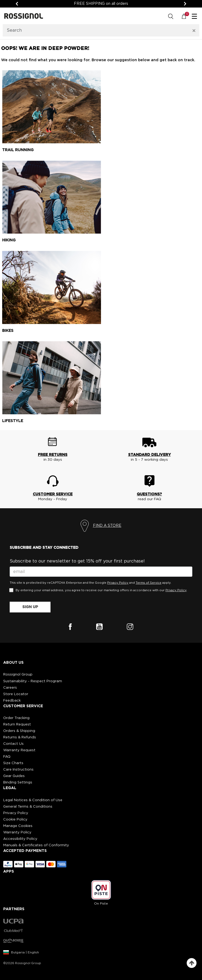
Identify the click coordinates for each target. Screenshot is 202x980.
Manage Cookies (18, 826)
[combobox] (94, 30)
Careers (10, 688)
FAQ (7, 757)
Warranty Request (19, 750)
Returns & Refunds (20, 737)
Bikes (8, 331)
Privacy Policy (118, 583)
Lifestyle (13, 421)
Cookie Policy (15, 820)
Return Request (17, 725)
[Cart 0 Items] (187, 16)
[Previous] (17, 4)
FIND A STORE (107, 526)
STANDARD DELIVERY (149, 455)
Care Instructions (18, 770)
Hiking (9, 240)
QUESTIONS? (149, 494)
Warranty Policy (17, 832)
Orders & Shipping (19, 731)
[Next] (185, 4)
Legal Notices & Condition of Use (33, 800)
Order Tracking (16, 718)
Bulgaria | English (25, 952)
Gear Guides (14, 776)
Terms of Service (149, 583)
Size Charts (13, 763)
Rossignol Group (18, 675)
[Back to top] (192, 963)
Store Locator (16, 694)
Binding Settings (18, 783)
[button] (101, 682)
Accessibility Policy (20, 839)
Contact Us (13, 744)
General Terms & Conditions (28, 807)
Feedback (12, 701)
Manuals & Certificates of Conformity (36, 845)
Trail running (18, 150)
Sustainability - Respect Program (33, 681)
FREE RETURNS (53, 455)
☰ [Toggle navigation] (194, 17)
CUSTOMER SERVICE (53, 494)
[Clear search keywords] (194, 30)
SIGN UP (30, 607)
